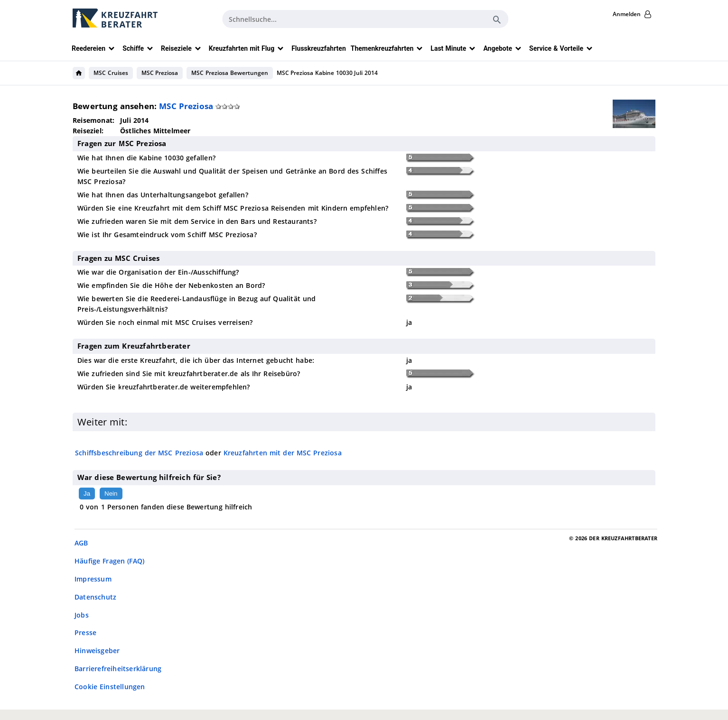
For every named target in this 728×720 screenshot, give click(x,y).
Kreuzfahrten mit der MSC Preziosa (283, 453)
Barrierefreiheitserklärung (118, 669)
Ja (87, 494)
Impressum (93, 579)
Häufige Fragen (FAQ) (109, 561)
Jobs (82, 615)
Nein (111, 494)
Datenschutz (95, 597)
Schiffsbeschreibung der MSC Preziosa (139, 453)
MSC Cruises (111, 73)
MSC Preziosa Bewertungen (229, 73)
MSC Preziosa (160, 73)
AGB (81, 543)
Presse (85, 632)
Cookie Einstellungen (110, 687)
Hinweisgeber (97, 651)
